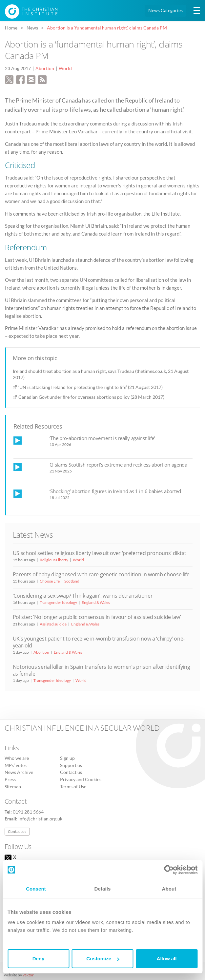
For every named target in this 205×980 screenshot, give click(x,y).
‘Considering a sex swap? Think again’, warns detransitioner (83, 596)
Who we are (17, 758)
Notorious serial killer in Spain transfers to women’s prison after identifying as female (102, 670)
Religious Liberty (54, 560)
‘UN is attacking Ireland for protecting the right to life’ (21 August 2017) (91, 387)
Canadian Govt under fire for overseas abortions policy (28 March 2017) (91, 397)
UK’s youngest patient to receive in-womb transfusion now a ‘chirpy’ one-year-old (99, 642)
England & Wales (96, 602)
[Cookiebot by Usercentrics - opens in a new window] (169, 870)
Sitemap (13, 787)
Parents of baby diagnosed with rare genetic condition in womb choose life (101, 574)
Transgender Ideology (58, 602)
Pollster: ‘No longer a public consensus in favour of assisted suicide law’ (97, 617)
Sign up (67, 758)
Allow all (167, 959)
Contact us (71, 772)
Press (10, 779)
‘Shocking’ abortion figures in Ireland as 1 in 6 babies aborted (115, 491)
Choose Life (50, 581)
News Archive (19, 772)
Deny (39, 959)
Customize (103, 959)
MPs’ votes (16, 765)
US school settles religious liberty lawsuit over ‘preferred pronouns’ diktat (100, 553)
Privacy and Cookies (81, 779)
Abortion (45, 68)
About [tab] (169, 889)
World (65, 68)
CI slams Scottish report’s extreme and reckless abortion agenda (118, 465)
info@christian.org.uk (40, 819)
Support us (71, 765)
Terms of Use (73, 787)
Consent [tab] (36, 889)
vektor (28, 975)
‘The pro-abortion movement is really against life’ (102, 438)
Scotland (72, 581)
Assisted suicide (53, 624)
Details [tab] (103, 889)
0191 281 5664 (28, 812)
